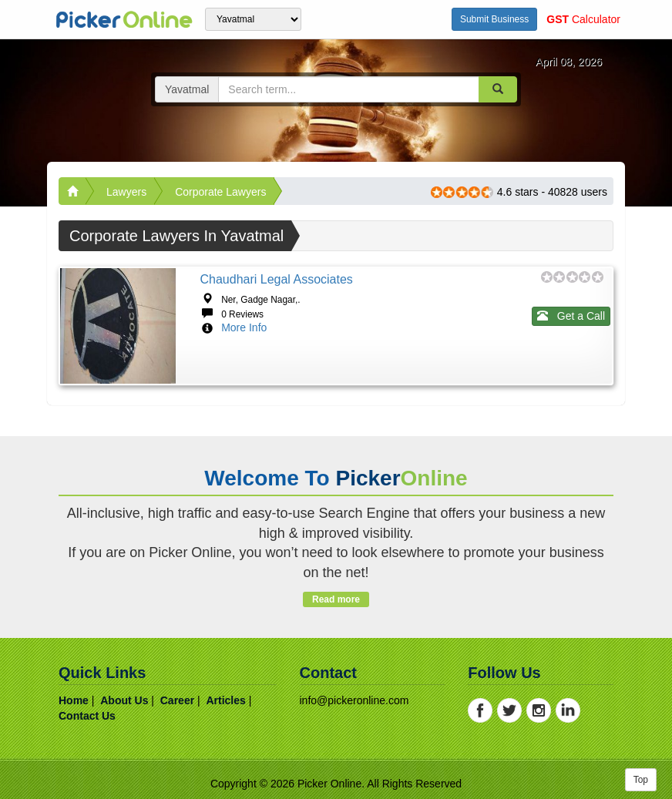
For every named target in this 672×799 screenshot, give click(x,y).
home (74, 700)
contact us (87, 716)
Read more (336, 599)
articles (225, 700)
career (177, 700)
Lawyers (126, 192)
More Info (244, 327)
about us (124, 700)
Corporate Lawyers (220, 192)
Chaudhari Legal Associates (277, 279)
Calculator (583, 19)
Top (641, 780)
